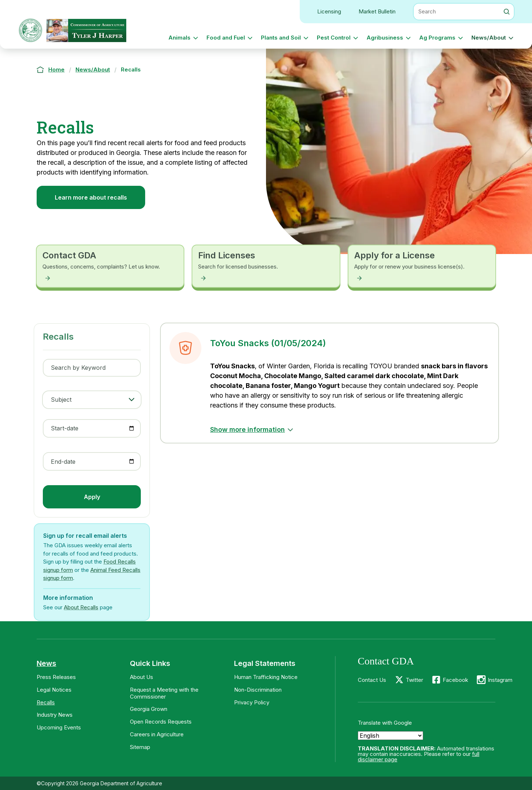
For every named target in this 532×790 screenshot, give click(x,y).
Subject (61, 400)
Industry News (55, 715)
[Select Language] (390, 736)
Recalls (46, 702)
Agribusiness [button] (385, 38)
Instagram (500, 680)
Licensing (329, 11)
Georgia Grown (149, 709)
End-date (63, 462)
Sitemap (140, 747)
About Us (142, 677)
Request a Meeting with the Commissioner (164, 693)
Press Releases (56, 677)
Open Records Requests (161, 722)
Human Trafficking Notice (266, 677)
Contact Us (372, 680)
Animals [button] (179, 38)
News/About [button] (489, 38)
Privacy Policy (252, 702)
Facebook (455, 680)
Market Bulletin (377, 11)
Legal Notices (54, 690)
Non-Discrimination (258, 690)
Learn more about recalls (91, 197)
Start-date (65, 428)
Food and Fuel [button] (226, 38)
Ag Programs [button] (437, 38)
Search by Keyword (78, 368)
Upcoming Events (59, 727)
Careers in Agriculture (157, 734)
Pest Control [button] (334, 38)
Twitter (414, 680)
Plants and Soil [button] (281, 38)
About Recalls (81, 607)
